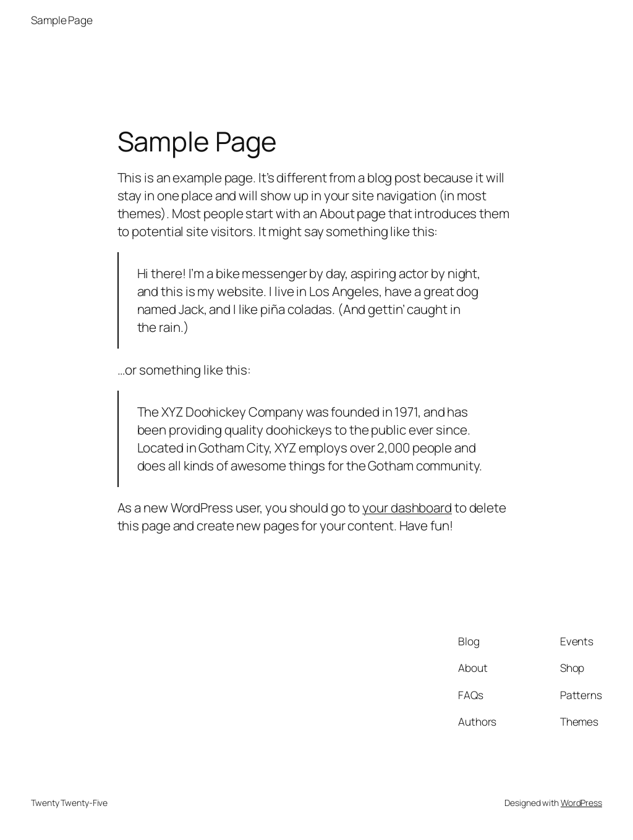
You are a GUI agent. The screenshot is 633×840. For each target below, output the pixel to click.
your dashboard (407, 507)
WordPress (581, 803)
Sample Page (62, 20)
